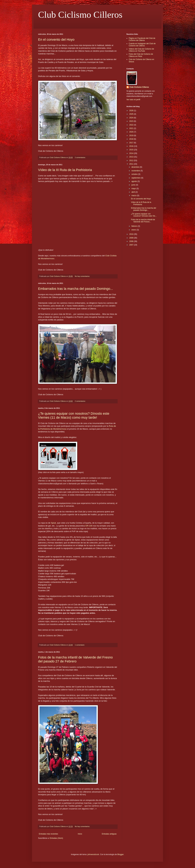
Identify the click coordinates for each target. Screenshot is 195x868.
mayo (134, 189)
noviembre (136, 171)
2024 (132, 118)
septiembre (136, 178)
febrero (135, 226)
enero (134, 230)
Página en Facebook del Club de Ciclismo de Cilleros (142, 39)
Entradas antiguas (109, 834)
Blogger (120, 854)
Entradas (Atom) (56, 838)
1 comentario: (80, 645)
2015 (132, 150)
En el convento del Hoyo (56, 40)
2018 (132, 139)
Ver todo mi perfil (133, 100)
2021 (132, 128)
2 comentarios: (80, 157)
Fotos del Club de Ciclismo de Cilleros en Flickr (141, 55)
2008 (132, 241)
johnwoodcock (93, 854)
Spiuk (53, 523)
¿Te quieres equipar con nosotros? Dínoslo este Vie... (144, 215)
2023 (132, 121)
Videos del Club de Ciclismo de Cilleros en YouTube (141, 50)
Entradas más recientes (48, 834)
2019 (132, 136)
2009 (132, 238)
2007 (132, 245)
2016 (132, 146)
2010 (132, 234)
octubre (135, 174)
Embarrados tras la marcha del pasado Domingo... (76, 289)
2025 (132, 114)
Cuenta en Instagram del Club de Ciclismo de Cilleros (142, 45)
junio (134, 185)
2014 (132, 153)
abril (133, 192)
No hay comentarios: (83, 276)
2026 (132, 111)
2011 (132, 164)
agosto (134, 181)
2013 (132, 157)
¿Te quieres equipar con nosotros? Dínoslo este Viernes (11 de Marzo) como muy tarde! (74, 415)
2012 (132, 161)
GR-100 (89, 526)
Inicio (80, 834)
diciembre (136, 167)
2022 (132, 125)
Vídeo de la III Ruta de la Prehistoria (65, 170)
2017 (132, 143)
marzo (134, 196)
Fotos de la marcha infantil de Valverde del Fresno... (143, 221)
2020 (132, 132)
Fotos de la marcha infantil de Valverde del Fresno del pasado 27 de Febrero (75, 659)
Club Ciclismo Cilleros (80, 15)
